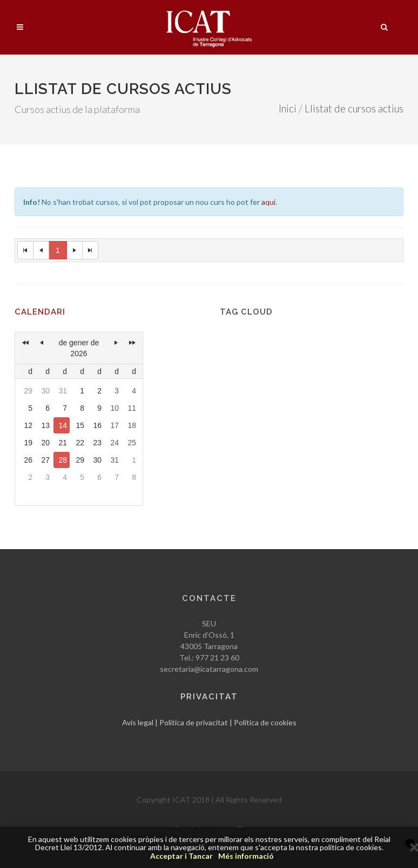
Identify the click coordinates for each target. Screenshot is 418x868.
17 (114, 425)
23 (97, 443)
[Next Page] (75, 250)
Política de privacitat (194, 722)
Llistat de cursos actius (354, 109)
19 (28, 443)
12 (28, 425)
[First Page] (25, 250)
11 (132, 408)
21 (63, 443)
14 (63, 425)
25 (132, 443)
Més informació (246, 856)
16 (97, 425)
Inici (288, 109)
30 (45, 391)
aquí (268, 202)
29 (28, 391)
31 (63, 391)
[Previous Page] (41, 250)
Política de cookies (265, 722)
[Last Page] (90, 250)
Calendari (40, 312)
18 (132, 425)
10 (114, 408)
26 (28, 460)
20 (45, 443)
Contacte (209, 598)
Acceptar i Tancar (181, 856)
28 (63, 460)
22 (80, 443)
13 (45, 425)
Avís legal (138, 722)
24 (114, 443)
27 (45, 460)
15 (80, 425)
